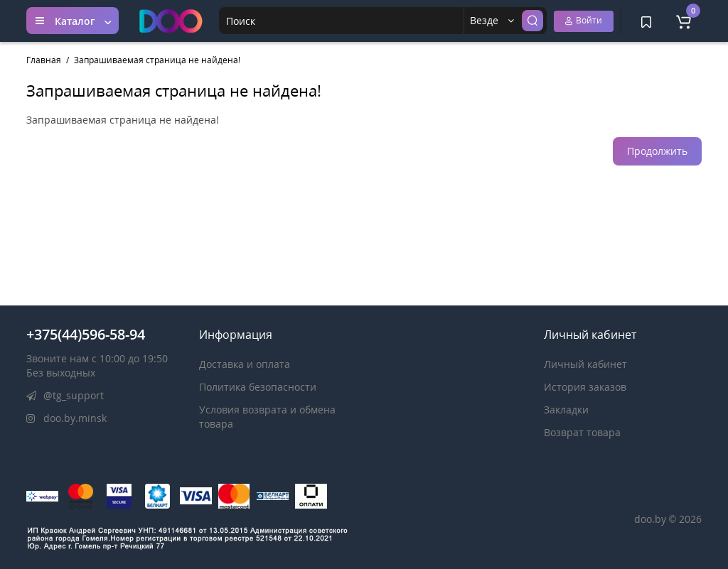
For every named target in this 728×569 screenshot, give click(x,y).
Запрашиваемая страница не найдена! (157, 60)
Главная (44, 60)
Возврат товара (582, 432)
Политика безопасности (258, 387)
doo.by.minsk (66, 418)
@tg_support (65, 395)
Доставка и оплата (245, 364)
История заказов (585, 387)
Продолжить (657, 151)
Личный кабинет (585, 364)
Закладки (566, 410)
